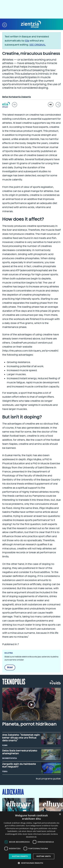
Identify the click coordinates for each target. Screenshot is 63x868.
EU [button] (15, 105)
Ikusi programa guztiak (48, 779)
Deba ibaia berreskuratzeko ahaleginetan (20, 752)
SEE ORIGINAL (38, 45)
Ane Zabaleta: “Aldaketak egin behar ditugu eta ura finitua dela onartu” (21, 738)
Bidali (10, 667)
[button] (5, 25)
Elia (27, 41)
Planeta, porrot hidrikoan (29, 724)
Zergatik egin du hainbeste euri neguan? (19, 765)
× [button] (60, 814)
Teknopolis (14, 681)
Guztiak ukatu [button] (44, 856)
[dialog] (31, 840)
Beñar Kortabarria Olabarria (17, 97)
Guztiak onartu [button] (20, 856)
